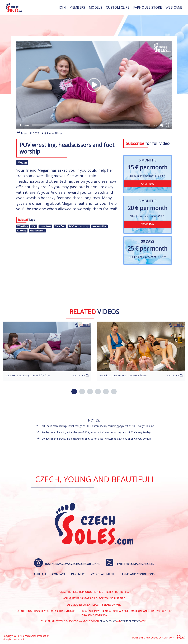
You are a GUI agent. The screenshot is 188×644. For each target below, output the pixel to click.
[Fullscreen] (167, 125)
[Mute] (162, 125)
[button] (94, 85)
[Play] (21, 125)
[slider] (91, 125)
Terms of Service (131, 621)
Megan (22, 163)
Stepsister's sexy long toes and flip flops (28, 375)
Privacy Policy (108, 621)
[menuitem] (62, 7)
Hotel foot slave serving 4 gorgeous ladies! (123, 375)
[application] (94, 85)
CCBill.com (168, 638)
